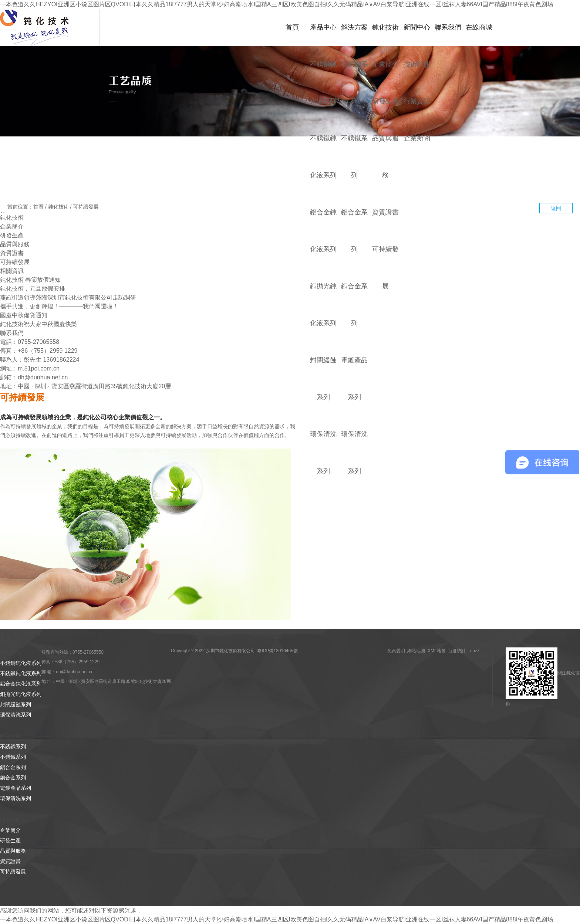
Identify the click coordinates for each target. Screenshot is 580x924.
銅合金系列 (13, 778)
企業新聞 (417, 138)
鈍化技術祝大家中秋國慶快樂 (38, 324)
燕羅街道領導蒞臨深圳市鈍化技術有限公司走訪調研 (68, 297)
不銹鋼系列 (13, 747)
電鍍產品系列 (16, 788)
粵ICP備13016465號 (277, 651)
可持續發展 (86, 207)
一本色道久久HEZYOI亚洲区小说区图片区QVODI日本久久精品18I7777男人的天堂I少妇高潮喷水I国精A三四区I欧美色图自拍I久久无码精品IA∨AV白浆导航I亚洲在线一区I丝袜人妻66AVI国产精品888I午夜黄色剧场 (276, 4)
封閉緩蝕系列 (16, 704)
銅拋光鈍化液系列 (21, 694)
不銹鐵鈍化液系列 (21, 673)
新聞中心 (417, 27)
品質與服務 (15, 244)
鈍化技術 (385, 27)
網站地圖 (416, 651)
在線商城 (479, 27)
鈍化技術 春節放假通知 (30, 280)
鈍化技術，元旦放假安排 (33, 289)
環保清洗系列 (16, 715)
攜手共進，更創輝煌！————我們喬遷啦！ (59, 306)
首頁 (292, 27)
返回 (556, 208)
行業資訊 (417, 101)
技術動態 (417, 64)
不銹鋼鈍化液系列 (21, 663)
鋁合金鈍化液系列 (21, 684)
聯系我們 (448, 27)
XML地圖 (437, 651)
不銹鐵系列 (13, 757)
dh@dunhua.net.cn (43, 377)
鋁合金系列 (13, 767)
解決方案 (354, 27)
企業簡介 (385, 64)
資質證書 (385, 212)
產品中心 (323, 27)
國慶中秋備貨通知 (24, 315)
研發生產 (385, 101)
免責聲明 (396, 651)
